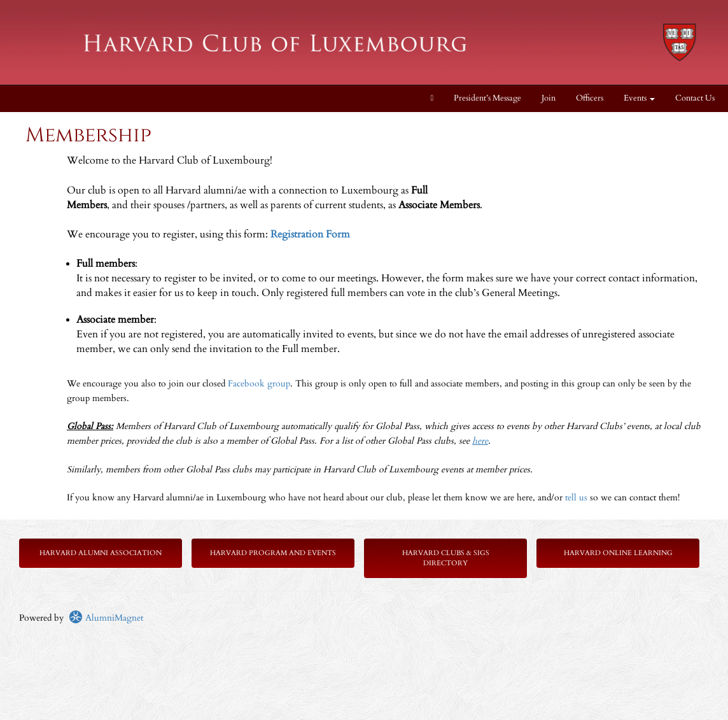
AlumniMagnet (106, 618)
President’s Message (487, 98)
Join (549, 98)
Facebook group (259, 384)
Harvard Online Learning (618, 553)
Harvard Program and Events (273, 553)
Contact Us (695, 98)
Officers (590, 98)
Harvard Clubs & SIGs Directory (446, 558)
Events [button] (639, 98)
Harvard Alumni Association (101, 553)
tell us (576, 498)
